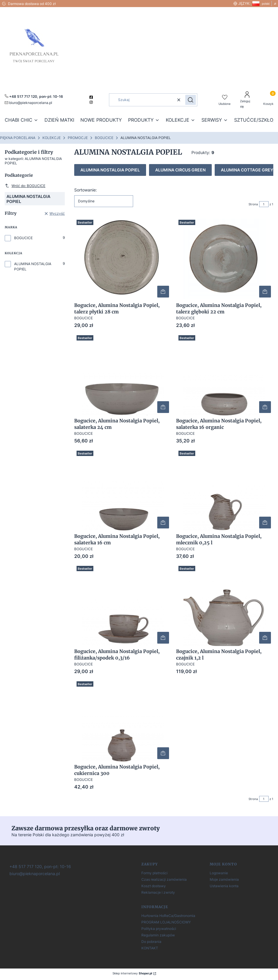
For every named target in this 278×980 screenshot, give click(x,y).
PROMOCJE (78, 138)
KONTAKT (150, 948)
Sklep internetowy (132, 973)
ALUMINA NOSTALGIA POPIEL (33, 266)
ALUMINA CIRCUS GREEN (180, 170)
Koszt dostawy (154, 886)
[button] (191, 100)
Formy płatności (154, 873)
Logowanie (219, 873)
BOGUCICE (104, 138)
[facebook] (92, 97)
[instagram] (92, 102)
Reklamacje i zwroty (158, 892)
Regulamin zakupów (158, 935)
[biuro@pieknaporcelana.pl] (34, 873)
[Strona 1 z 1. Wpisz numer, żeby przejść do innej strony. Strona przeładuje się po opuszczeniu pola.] (264, 204)
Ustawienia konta (224, 886)
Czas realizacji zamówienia (164, 879)
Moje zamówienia (224, 879)
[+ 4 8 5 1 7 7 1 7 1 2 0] (40, 866)
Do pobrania (151, 942)
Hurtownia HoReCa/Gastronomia (168, 916)
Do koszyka (163, 292)
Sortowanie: (86, 190)
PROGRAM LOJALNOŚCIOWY (166, 922)
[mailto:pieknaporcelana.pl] (28, 103)
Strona (253, 204)
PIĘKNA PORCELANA (18, 138)
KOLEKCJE (52, 138)
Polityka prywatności (159, 929)
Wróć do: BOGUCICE (25, 186)
